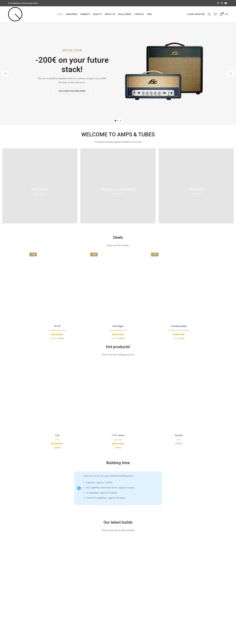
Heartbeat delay (179, 326)
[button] (5, 74)
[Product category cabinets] (196, 186)
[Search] (209, 14)
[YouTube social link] (226, 3)
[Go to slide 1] (115, 121)
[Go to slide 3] (121, 121)
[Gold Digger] (118, 287)
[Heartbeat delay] (179, 287)
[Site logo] (15, 14)
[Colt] (57, 397)
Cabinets (118, 440)
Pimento (179, 435)
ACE (57, 440)
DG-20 (57, 326)
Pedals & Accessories (179, 330)
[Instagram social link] (222, 3)
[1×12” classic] (118, 397)
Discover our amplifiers (72, 91)
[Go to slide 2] (118, 121)
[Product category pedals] (118, 186)
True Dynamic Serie (57, 330)
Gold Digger (118, 326)
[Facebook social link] (218, 3)
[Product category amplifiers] (40, 186)
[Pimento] (179, 397)
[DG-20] (57, 287)
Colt (57, 435)
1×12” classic (118, 435)
